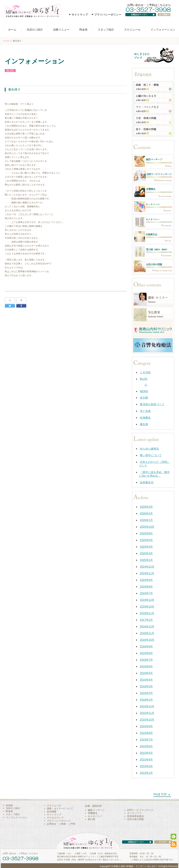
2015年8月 (146, 733)
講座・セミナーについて (60, 808)
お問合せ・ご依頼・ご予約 (61, 824)
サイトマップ (80, 15)
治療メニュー (61, 30)
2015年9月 (146, 726)
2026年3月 (146, 507)
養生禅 (144, 424)
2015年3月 (146, 766)
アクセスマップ (55, 818)
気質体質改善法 (135, 816)
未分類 (144, 398)
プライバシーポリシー (108, 15)
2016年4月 (146, 680)
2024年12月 (147, 567)
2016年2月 (146, 693)
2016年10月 (147, 640)
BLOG (10, 71)
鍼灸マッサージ (96, 810)
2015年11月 (147, 713)
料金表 (83, 30)
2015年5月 (146, 753)
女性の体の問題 (135, 819)
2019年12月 (147, 600)
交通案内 (165, 18)
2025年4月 (146, 547)
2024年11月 (147, 573)
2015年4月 (146, 760)
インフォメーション (163, 30)
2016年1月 (146, 700)
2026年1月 (146, 520)
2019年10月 (147, 607)
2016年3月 (146, 686)
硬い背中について (151, 455)
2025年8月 (146, 533)
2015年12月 (147, 706)
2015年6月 (146, 746)
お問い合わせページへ (143, 18)
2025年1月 (146, 560)
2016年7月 (146, 660)
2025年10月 (147, 527)
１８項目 (145, 372)
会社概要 (52, 812)
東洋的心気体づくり (152, 404)
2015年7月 (146, 740)
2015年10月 (147, 720)
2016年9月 (146, 647)
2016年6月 (146, 666)
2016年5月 (146, 673)
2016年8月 (146, 653)
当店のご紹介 (35, 30)
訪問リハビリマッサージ (140, 810)
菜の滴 (91, 819)
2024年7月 (146, 593)
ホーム (12, 30)
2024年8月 (146, 587)
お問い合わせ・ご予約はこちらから (149, 5)
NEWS (144, 391)
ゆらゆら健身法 (149, 449)
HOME (6, 41)
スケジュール (132, 30)
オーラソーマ (134, 813)
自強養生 (145, 418)
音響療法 (93, 813)
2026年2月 (146, 513)
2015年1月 (146, 773)
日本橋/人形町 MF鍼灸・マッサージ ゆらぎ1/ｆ (135, 866)
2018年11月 (147, 613)
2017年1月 (146, 620)
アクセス (160, 845)
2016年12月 (147, 627)
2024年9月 (146, 580)
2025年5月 (146, 540)
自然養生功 (147, 482)
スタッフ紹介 (106, 30)
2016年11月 (147, 633)
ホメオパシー (95, 816)
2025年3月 (146, 553)
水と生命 (145, 411)
